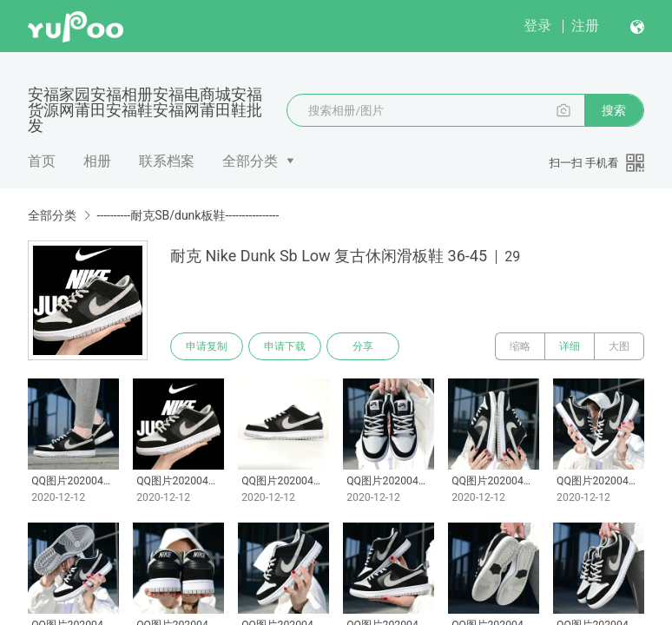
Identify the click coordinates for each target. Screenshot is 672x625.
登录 (537, 26)
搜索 (614, 110)
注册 (585, 26)
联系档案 (167, 161)
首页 (42, 161)
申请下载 (285, 346)
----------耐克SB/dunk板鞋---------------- (188, 215)
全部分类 (250, 161)
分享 (363, 346)
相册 (97, 161)
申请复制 (207, 346)
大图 (619, 346)
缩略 (520, 346)
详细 (570, 346)
